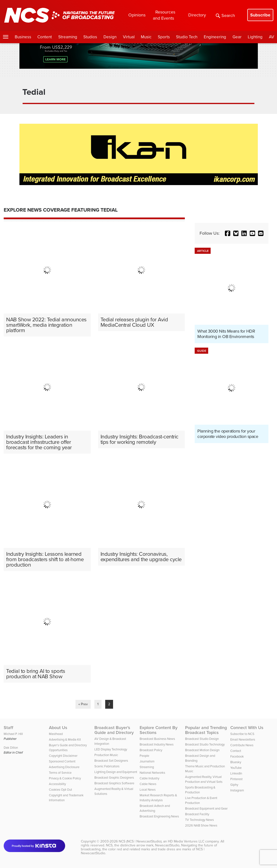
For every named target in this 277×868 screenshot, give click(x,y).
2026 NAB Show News (201, 825)
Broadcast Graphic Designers (114, 778)
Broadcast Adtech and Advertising (155, 808)
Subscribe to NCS (242, 734)
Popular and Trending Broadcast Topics (206, 730)
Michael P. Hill (13, 734)
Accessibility (57, 784)
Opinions (137, 15)
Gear (237, 37)
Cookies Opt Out (60, 790)
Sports (164, 37)
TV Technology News (199, 820)
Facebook (237, 756)
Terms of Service (60, 773)
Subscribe (260, 15)
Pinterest (236, 779)
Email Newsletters (243, 739)
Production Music (106, 755)
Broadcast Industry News (157, 744)
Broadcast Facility (197, 814)
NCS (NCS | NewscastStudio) (140, 841)
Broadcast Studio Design (202, 739)
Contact (236, 751)
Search (225, 15)
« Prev (83, 704)
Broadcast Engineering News (159, 816)
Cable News (148, 784)
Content (45, 37)
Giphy (234, 785)
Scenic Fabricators (107, 766)
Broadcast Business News (157, 739)
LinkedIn (236, 773)
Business (23, 37)
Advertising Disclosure (64, 767)
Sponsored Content (62, 761)
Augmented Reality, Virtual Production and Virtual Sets (204, 779)
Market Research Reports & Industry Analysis (158, 798)
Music (146, 37)
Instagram (237, 790)
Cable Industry (149, 778)
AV (271, 37)
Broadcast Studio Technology (205, 744)
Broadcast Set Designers (111, 761)
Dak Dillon (11, 748)
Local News (148, 790)
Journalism (147, 761)
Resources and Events (164, 15)
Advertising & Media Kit (65, 739)
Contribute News (242, 745)
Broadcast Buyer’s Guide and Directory (114, 730)
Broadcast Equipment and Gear (206, 808)
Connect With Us (247, 728)
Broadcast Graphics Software (114, 783)
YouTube (236, 768)
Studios (90, 37)
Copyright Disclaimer (63, 756)
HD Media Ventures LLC (186, 841)
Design (110, 37)
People (144, 756)
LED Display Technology (111, 749)
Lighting (255, 37)
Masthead (56, 734)
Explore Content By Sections (159, 730)
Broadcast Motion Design (202, 750)
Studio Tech (187, 37)
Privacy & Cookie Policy (65, 778)
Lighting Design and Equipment (116, 772)
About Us (58, 728)
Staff (8, 728)
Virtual (129, 37)
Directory (197, 15)
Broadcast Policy (151, 750)
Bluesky (236, 762)
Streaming (68, 37)
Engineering (215, 37)
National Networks (152, 773)
